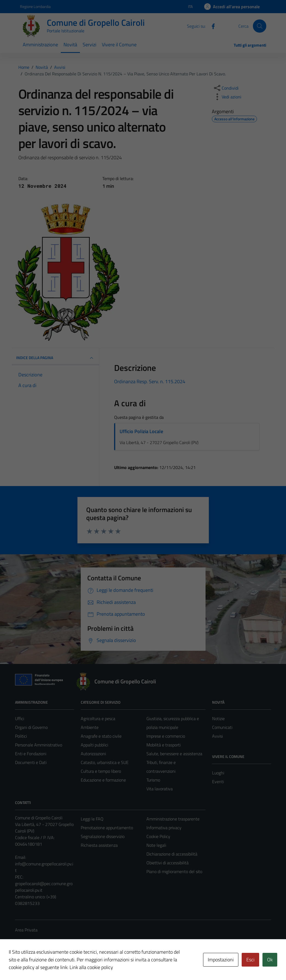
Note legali (156, 845)
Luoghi (218, 773)
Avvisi (217, 736)
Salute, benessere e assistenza (174, 754)
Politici (21, 736)
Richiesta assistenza (99, 845)
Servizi (89, 45)
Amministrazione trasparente (173, 819)
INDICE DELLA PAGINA (56, 358)
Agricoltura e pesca (98, 718)
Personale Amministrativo (39, 745)
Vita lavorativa (160, 789)
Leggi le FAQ (92, 819)
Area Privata (26, 930)
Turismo (153, 780)
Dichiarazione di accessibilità (172, 854)
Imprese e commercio (166, 736)
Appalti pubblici (94, 745)
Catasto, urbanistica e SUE (105, 762)
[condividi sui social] (226, 88)
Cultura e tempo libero (101, 771)
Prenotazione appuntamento (107, 828)
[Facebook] (211, 26)
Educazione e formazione (103, 780)
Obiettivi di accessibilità (167, 863)
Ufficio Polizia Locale (141, 431)
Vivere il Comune (119, 45)
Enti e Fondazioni (31, 754)
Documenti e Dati (31, 762)
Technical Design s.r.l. (52, 964)
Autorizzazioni (93, 754)
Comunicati (222, 727)
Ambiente (90, 727)
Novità (70, 45)
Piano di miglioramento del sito (174, 871)
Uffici (20, 718)
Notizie (218, 718)
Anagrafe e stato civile (101, 736)
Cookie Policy (158, 836)
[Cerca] (259, 26)
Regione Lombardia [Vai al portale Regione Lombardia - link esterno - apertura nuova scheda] (35, 6)
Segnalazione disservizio (103, 836)
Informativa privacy (164, 828)
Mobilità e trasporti (164, 745)
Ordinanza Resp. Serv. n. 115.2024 (150, 381)
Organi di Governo (31, 727)
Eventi (218, 782)
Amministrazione (40, 45)
